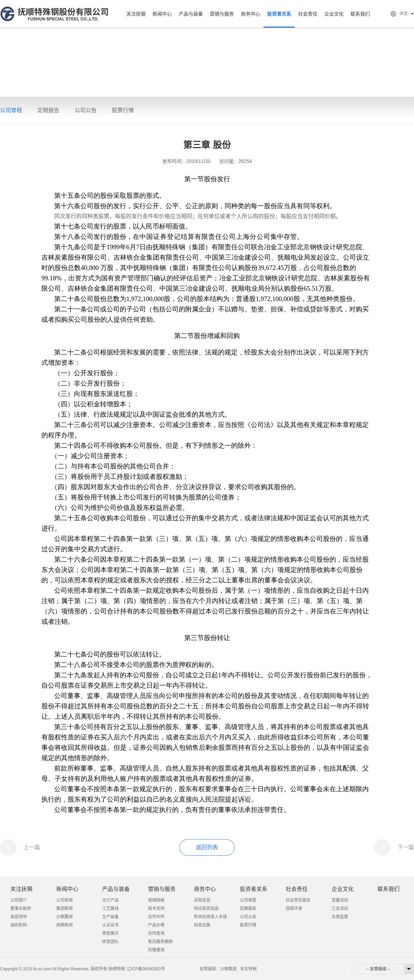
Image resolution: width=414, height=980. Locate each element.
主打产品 (110, 900)
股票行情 (123, 110)
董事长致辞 (21, 909)
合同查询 (156, 933)
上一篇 (32, 847)
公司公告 (86, 110)
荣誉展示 (110, 933)
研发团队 (110, 942)
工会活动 (340, 909)
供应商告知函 (206, 909)
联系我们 (360, 14)
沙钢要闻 (65, 917)
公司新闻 (65, 900)
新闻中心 (162, 14)
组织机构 (19, 925)
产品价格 (156, 925)
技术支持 (156, 909)
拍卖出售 (202, 925)
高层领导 (19, 917)
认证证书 (110, 925)
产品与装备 (191, 14)
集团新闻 (65, 909)
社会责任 (308, 14)
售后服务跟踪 (160, 942)
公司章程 (11, 110)
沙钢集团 (228, 969)
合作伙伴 (156, 917)
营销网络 (156, 900)
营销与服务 (222, 14)
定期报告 (48, 110)
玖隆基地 (156, 950)
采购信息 (202, 900)
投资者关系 (279, 14)
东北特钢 (248, 969)
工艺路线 (110, 909)
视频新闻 (65, 925)
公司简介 (19, 900)
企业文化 (334, 14)
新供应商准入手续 (210, 917)
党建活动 (340, 900)
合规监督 (340, 917)
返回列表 (207, 847)
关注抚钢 (136, 14)
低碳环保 (294, 909)
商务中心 (250, 14)
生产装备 (110, 917)
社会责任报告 (298, 900)
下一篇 (406, 847)
